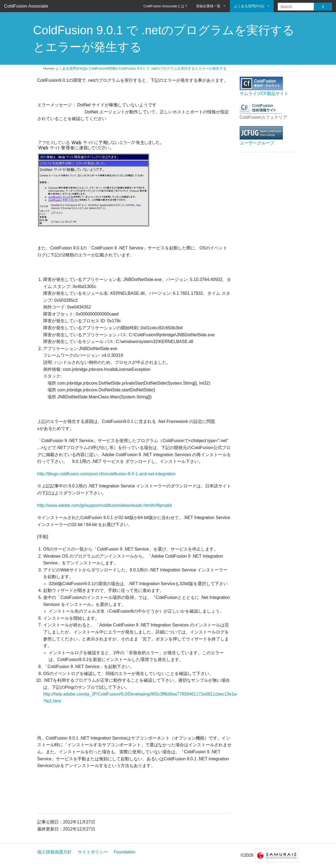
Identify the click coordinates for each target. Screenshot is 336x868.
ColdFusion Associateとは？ (166, 6)
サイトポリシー (93, 852)
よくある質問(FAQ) (249, 6)
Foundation (125, 852)
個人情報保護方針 (55, 852)
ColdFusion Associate (26, 6)
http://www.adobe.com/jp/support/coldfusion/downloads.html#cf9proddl (105, 505)
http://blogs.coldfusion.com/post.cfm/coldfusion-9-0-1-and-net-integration (106, 474)
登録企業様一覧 (208, 6)
